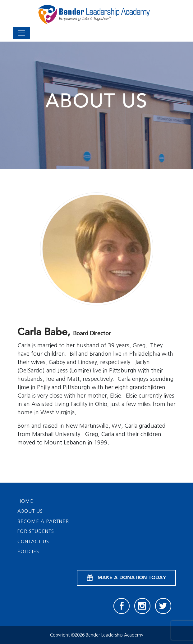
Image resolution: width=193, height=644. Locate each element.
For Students (36, 531)
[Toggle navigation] (21, 33)
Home (25, 501)
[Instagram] (142, 606)
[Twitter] (163, 606)
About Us (30, 511)
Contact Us (33, 541)
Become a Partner (43, 521)
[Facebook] (122, 606)
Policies (28, 551)
